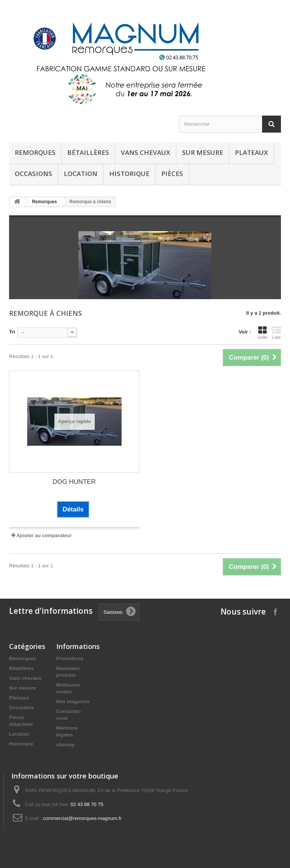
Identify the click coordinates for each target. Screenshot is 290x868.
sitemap (66, 745)
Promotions (70, 659)
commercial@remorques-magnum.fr (82, 818)
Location (81, 174)
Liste (276, 333)
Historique (21, 744)
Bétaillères (88, 152)
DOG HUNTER (74, 482)
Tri (12, 332)
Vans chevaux (146, 152)
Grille (262, 333)
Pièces (172, 174)
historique (129, 174)
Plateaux (251, 152)
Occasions (33, 174)
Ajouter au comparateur (44, 535)
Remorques (35, 152)
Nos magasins (73, 702)
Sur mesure (203, 152)
